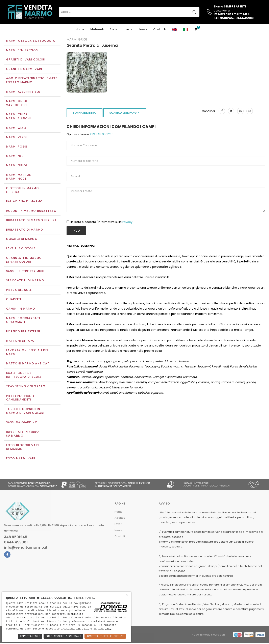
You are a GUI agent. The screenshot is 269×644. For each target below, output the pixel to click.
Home (80, 29)
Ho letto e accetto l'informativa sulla (101, 222)
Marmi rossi (17, 147)
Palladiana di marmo (24, 202)
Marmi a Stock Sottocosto (31, 41)
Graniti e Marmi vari (24, 69)
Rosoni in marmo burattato (31, 211)
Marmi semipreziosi (22, 51)
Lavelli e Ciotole (21, 249)
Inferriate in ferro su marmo (22, 434)
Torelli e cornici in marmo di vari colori (25, 411)
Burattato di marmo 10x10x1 (31, 221)
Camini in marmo (21, 309)
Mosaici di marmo (22, 239)
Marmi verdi (16, 138)
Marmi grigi (17, 166)
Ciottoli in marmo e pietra (22, 190)
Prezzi (114, 29)
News (143, 29)
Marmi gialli (17, 128)
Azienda (120, 518)
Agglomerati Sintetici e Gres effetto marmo (32, 81)
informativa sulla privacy (77, 629)
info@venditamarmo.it (26, 548)
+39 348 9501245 (101, 135)
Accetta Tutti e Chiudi (105, 636)
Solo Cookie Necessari (63, 636)
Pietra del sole (19, 290)
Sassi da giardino (22, 423)
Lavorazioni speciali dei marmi (27, 353)
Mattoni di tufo (20, 341)
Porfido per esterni (23, 332)
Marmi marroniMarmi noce (19, 177)
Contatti (160, 29)
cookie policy (105, 629)
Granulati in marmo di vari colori (24, 260)
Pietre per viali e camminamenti (20, 398)
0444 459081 (245, 18)
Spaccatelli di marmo (25, 281)
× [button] (127, 595)
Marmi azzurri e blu (23, 92)
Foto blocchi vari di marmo (22, 447)
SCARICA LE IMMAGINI (125, 113)
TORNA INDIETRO (85, 113)
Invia (76, 231)
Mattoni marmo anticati (28, 364)
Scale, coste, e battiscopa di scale (24, 375)
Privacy (127, 222)
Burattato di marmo (25, 230)
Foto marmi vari (21, 459)
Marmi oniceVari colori (17, 104)
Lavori (129, 29)
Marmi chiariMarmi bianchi (18, 117)
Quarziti (14, 300)
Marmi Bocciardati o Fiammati (23, 320)
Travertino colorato (26, 387)
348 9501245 (223, 18)
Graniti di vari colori (26, 60)
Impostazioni (30, 636)
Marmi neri (15, 156)
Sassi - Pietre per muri (25, 272)
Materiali (97, 29)
